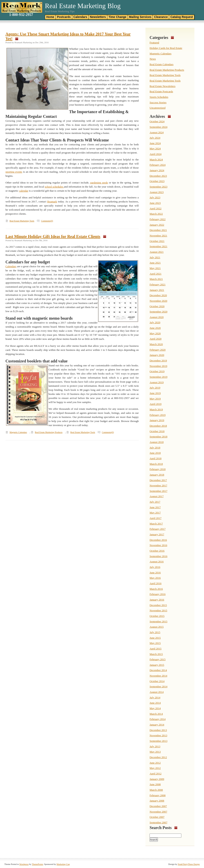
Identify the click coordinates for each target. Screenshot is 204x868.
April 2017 (155, 518)
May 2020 (155, 333)
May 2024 (155, 149)
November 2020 (158, 301)
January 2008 (157, 801)
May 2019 (155, 399)
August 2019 (157, 382)
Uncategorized (157, 108)
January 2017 (157, 534)
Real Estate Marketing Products (49, 432)
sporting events (14, 172)
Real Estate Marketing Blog (83, 6)
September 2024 (158, 127)
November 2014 (158, 676)
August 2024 (157, 132)
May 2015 (155, 643)
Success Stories (158, 102)
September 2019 (158, 377)
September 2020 (158, 312)
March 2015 (156, 654)
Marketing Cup (63, 864)
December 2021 (158, 230)
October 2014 (157, 681)
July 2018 (155, 448)
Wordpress (24, 864)
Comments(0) (47, 221)
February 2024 (157, 165)
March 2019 (156, 409)
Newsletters (98, 17)
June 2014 (155, 703)
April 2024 (155, 154)
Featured (154, 43)
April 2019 (155, 404)
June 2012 (155, 763)
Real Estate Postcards (161, 91)
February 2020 (157, 350)
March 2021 (156, 279)
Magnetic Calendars (18, 432)
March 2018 (156, 464)
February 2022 (157, 219)
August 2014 (157, 692)
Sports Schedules (159, 97)
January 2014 (157, 725)
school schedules (54, 187)
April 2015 (155, 649)
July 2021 (155, 257)
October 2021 (157, 241)
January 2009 (157, 779)
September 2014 (158, 686)
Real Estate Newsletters (162, 86)
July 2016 (155, 567)
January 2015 (157, 665)
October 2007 (157, 817)
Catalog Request (182, 17)
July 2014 (155, 697)
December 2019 (158, 361)
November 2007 (158, 812)
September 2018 (158, 437)
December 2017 (158, 480)
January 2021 (157, 290)
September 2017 (158, 491)
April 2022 (155, 208)
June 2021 (155, 263)
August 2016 (157, 562)
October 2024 (157, 121)
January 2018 (157, 475)
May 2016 (155, 578)
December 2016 (158, 540)
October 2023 (157, 181)
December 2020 (158, 295)
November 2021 (158, 236)
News (153, 59)
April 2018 (155, 458)
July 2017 (155, 502)
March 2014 (156, 714)
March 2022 (156, 214)
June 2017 (155, 507)
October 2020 (157, 306)
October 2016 (157, 551)
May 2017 (155, 513)
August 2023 (157, 192)
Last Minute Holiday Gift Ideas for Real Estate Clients (53, 236)
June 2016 (155, 573)
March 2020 (156, 344)
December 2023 (158, 176)
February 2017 (157, 529)
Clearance (161, 17)
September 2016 (158, 556)
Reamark (52, 202)
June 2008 (155, 784)
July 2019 (155, 388)
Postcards (64, 17)
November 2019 (158, 366)
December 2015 (158, 605)
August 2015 (157, 627)
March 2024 (156, 160)
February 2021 (157, 284)
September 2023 (158, 187)
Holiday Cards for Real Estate (166, 48)
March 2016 (156, 589)
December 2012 (158, 757)
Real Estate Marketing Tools (22, 221)
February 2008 (157, 795)
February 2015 (157, 659)
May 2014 (155, 708)
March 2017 (156, 524)
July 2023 (155, 197)
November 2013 (158, 735)
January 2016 (157, 600)
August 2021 (157, 252)
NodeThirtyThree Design (189, 864)
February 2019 (157, 415)
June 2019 (155, 393)
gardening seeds (99, 183)
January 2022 (157, 225)
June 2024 (155, 143)
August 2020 (157, 317)
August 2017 (157, 496)
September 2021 (158, 246)
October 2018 (157, 431)
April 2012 (155, 774)
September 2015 (158, 621)
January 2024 (157, 170)
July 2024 (155, 138)
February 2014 (157, 719)
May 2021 (155, 268)
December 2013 (158, 730)
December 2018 (158, 426)
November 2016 (158, 545)
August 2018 (157, 442)
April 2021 (155, 274)
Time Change (118, 17)
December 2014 (158, 670)
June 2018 (155, 453)
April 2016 (155, 583)
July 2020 (155, 322)
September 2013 (158, 741)
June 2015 (155, 638)
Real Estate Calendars (161, 64)
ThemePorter (37, 864)
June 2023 (155, 203)
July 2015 (155, 632)
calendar (24, 191)
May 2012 (155, 768)
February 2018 (157, 469)
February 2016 (157, 594)
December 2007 (158, 806)
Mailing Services (140, 17)
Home (50, 17)
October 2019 (157, 371)
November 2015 (158, 610)
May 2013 (155, 752)
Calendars (80, 17)
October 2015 (157, 616)
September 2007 (158, 822)
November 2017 (158, 485)
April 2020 (155, 339)
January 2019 (157, 420)
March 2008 (156, 790)
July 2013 (155, 746)
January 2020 (157, 355)
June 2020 (155, 328)
